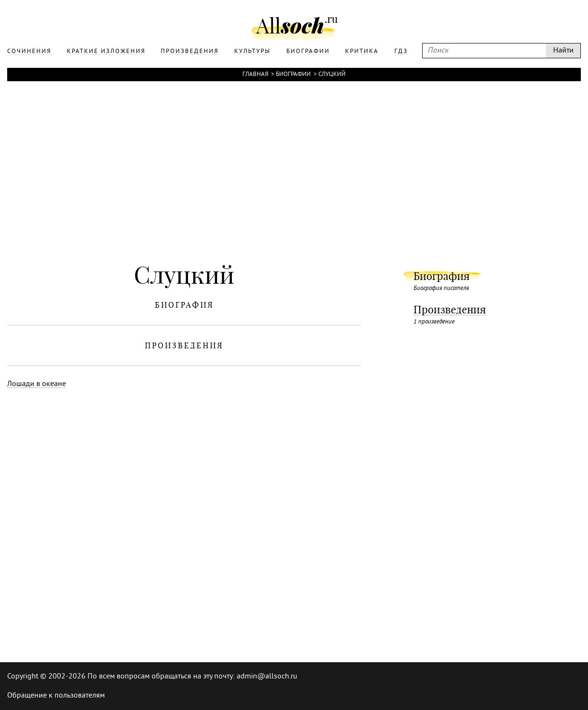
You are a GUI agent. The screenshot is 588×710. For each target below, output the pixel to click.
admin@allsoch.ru (267, 677)
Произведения (450, 310)
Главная (255, 75)
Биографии (293, 75)
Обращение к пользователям (56, 696)
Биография (441, 276)
